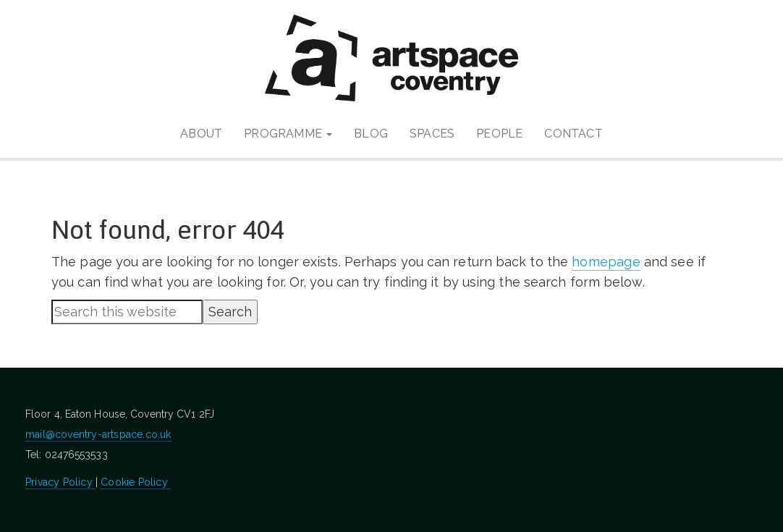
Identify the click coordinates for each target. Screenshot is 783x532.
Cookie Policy (136, 482)
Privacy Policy (60, 482)
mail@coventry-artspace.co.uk (98, 434)
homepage (606, 262)
